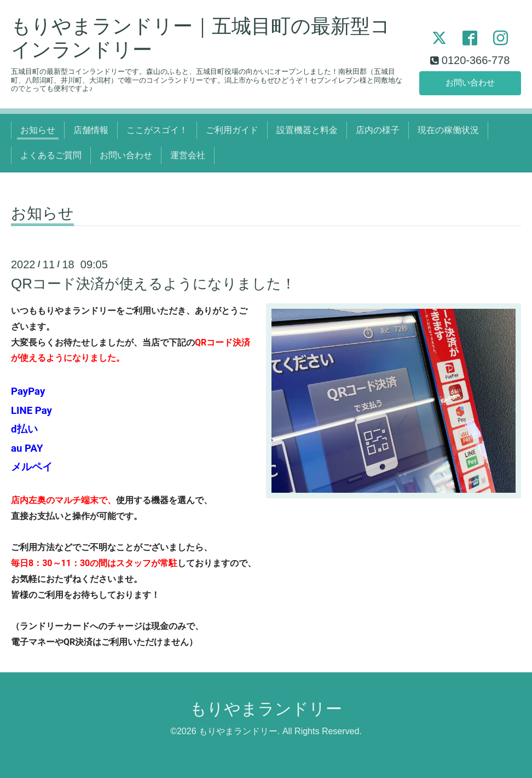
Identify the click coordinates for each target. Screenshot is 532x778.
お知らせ (38, 130)
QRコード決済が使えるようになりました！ (153, 284)
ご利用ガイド (232, 130)
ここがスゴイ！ (157, 130)
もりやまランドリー (266, 709)
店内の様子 (378, 130)
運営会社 (188, 155)
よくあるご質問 (51, 155)
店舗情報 (91, 130)
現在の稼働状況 (448, 130)
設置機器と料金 (307, 130)
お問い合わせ (470, 82)
